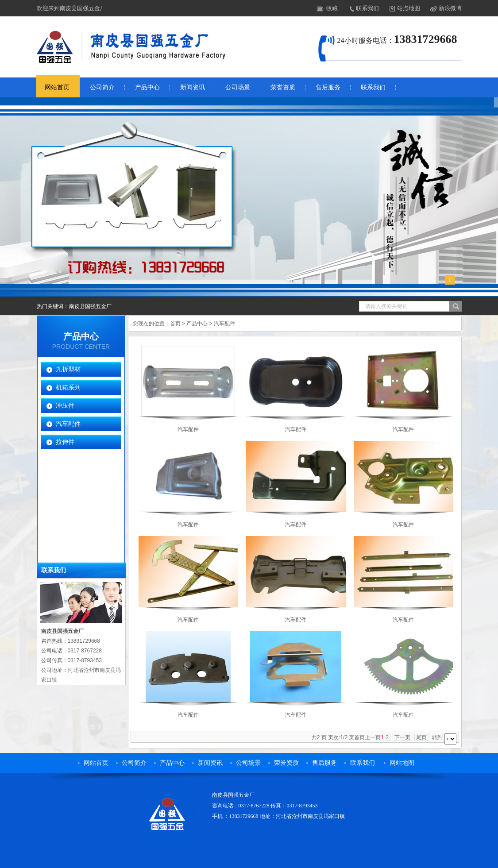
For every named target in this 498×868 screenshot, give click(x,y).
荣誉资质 (283, 87)
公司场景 (238, 87)
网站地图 (402, 763)
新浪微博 (450, 8)
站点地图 (409, 8)
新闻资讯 (193, 87)
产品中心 (147, 87)
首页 (175, 324)
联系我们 (367, 8)
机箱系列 (68, 387)
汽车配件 (68, 424)
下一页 (402, 737)
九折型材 (68, 369)
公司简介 (102, 87)
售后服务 (328, 87)
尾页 (421, 737)
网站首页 (57, 87)
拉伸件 (65, 442)
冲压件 (65, 405)
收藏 (332, 8)
